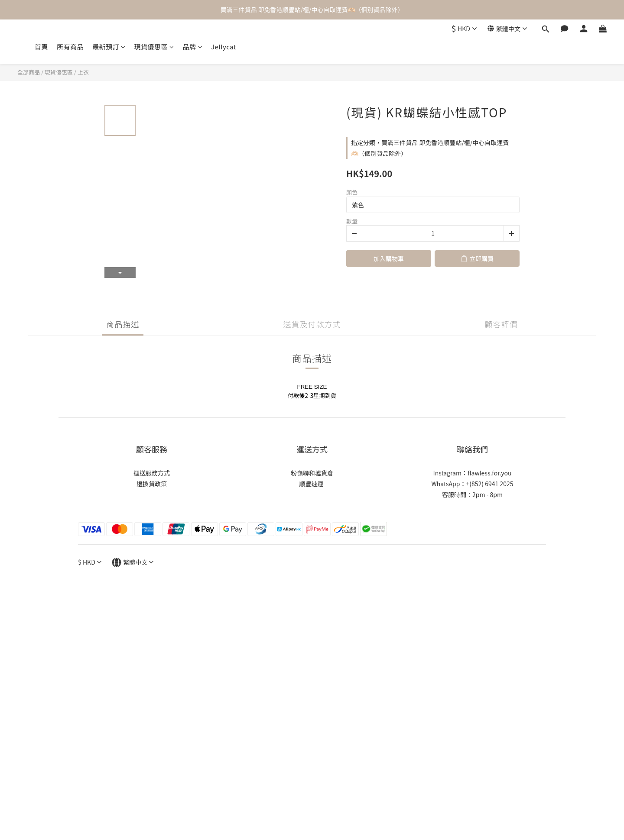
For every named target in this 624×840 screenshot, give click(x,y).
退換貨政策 (152, 484)
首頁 (41, 47)
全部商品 (29, 72)
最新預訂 (109, 47)
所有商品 (70, 47)
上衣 (83, 72)
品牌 (193, 47)
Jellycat (224, 47)
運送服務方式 (152, 473)
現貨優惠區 (154, 47)
